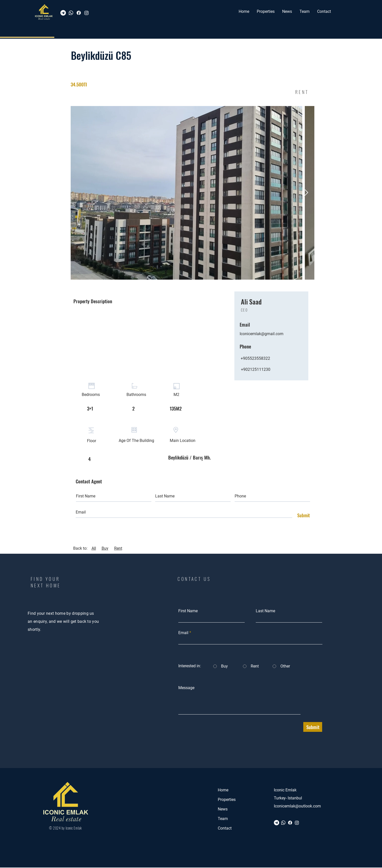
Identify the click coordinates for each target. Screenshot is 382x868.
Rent (118, 548)
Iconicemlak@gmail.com (262, 334)
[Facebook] (79, 13)
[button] (266, 11)
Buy (105, 548)
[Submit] (302, 515)
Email (183, 633)
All (94, 548)
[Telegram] (63, 13)
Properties (227, 800)
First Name (188, 611)
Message (186, 688)
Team (223, 819)
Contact (225, 828)
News (223, 809)
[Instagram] (87, 13)
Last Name (265, 611)
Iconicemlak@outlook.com (297, 806)
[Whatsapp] (71, 13)
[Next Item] (306, 193)
